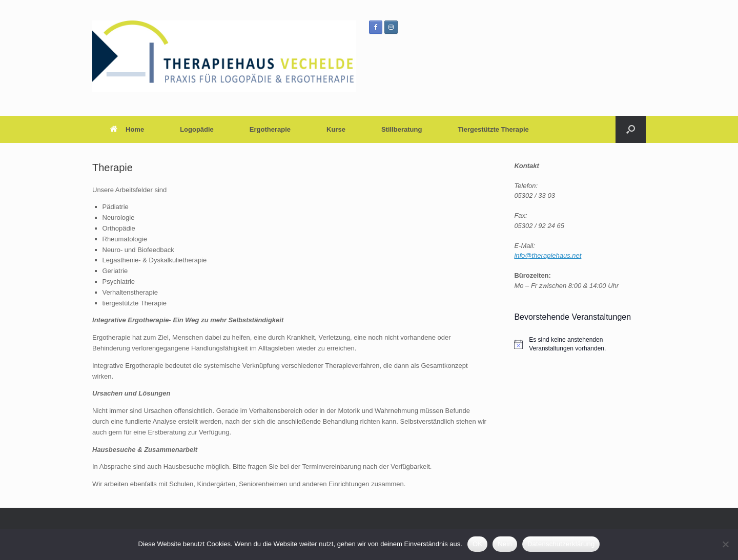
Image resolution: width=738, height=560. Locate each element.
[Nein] (725, 544)
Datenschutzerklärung (561, 544)
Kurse (336, 129)
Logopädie (197, 129)
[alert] (580, 344)
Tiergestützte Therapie (493, 129)
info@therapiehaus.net (548, 255)
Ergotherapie (270, 129)
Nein (505, 544)
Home (127, 129)
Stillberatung (402, 129)
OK (477, 544)
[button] (631, 129)
